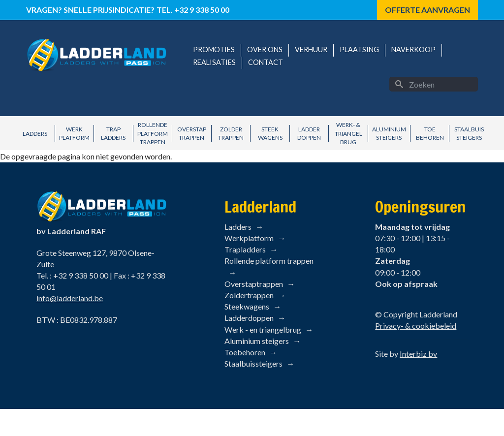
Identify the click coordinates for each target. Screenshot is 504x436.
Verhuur (311, 49)
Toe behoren (430, 133)
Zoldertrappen (249, 295)
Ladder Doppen (309, 133)
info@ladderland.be (70, 298)
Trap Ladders (113, 133)
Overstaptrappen (254, 284)
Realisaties (214, 62)
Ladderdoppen (249, 318)
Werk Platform (74, 133)
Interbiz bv (418, 354)
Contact (266, 62)
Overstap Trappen (192, 133)
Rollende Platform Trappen (153, 133)
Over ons (265, 49)
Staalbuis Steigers (469, 133)
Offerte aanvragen (427, 10)
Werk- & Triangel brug (348, 133)
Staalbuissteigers (253, 363)
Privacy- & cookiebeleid (416, 326)
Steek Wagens (270, 133)
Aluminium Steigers (389, 133)
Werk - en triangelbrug (263, 329)
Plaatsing (359, 49)
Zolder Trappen (231, 133)
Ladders (35, 134)
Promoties (214, 49)
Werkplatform (249, 238)
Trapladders (245, 249)
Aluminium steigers (257, 341)
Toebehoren (245, 352)
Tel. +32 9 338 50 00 (193, 10)
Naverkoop (413, 49)
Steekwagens (247, 306)
